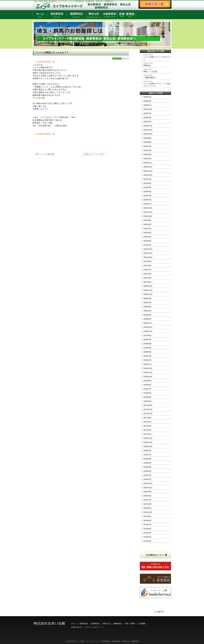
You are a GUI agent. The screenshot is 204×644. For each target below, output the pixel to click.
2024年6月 (147, 150)
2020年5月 (147, 307)
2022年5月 (147, 237)
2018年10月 (148, 377)
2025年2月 (147, 122)
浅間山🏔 (147, 65)
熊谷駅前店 (84, 624)
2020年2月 (147, 319)
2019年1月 (147, 364)
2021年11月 (148, 253)
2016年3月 (147, 471)
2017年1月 (147, 434)
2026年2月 (147, 101)
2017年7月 (147, 422)
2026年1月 (147, 105)
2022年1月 (147, 245)
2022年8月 (147, 224)
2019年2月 (147, 360)
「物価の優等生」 (150, 78)
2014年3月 (147, 537)
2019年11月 (148, 331)
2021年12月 (148, 249)
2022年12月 (148, 208)
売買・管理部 (130, 624)
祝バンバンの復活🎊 (44, 154)
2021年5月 (147, 278)
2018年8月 (147, 385)
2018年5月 (147, 397)
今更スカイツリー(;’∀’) (95, 154)
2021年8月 (147, 266)
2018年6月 (147, 393)
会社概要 (142, 624)
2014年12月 (148, 512)
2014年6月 (147, 529)
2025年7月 (147, 113)
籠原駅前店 (95, 624)
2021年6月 (147, 274)
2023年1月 (147, 204)
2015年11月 (148, 488)
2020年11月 (148, 290)
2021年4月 (147, 282)
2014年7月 (147, 525)
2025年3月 (147, 118)
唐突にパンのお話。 (151, 71)
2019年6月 (147, 344)
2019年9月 (147, 335)
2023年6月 (147, 183)
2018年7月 (147, 389)
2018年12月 (148, 368)
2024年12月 (148, 126)
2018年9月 (147, 381)
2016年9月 (147, 451)
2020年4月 (147, 311)
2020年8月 (147, 298)
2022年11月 (148, 212)
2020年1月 (147, 323)
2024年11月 (148, 130)
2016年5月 (147, 463)
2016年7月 (147, 455)
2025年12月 (148, 109)
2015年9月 (147, 492)
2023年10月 (148, 175)
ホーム (74, 624)
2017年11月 (148, 409)
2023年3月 (147, 196)
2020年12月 (148, 286)
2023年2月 (147, 200)
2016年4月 (147, 467)
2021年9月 (147, 261)
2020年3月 (147, 315)
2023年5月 (147, 187)
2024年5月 (147, 155)
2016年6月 (147, 459)
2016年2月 (147, 475)
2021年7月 (147, 270)
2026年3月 (147, 97)
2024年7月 (147, 146)
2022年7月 (147, 229)
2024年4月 (147, 159)
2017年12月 (148, 405)
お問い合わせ (76, 627)
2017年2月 (147, 430)
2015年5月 (147, 508)
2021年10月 (148, 257)
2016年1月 (147, 479)
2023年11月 (148, 171)
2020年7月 (147, 303)
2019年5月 (147, 348)
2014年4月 (147, 533)
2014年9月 (147, 516)
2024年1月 (147, 163)
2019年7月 (147, 340)
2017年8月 (147, 418)
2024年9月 (147, 138)
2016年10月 (148, 446)
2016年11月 (148, 442)
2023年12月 (148, 167)
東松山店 (126, 59)
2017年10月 (148, 414)
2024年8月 (147, 142)
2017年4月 (147, 426)
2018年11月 (148, 372)
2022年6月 (147, 233)
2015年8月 (147, 496)
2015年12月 (148, 483)
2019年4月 (147, 352)
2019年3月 (147, 356)
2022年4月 (147, 241)
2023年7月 (147, 179)
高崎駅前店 (117, 624)
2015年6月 (147, 504)
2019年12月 (148, 327)
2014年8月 (147, 521)
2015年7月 (147, 500)
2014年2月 (147, 541)
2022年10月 (148, 216)
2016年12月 (148, 438)
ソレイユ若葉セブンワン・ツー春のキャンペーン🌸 (157, 85)
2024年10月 (148, 134)
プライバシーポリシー (93, 627)
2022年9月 (147, 220)
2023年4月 (147, 192)
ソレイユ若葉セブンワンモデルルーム (157, 58)
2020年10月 (148, 294)
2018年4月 (147, 401)
